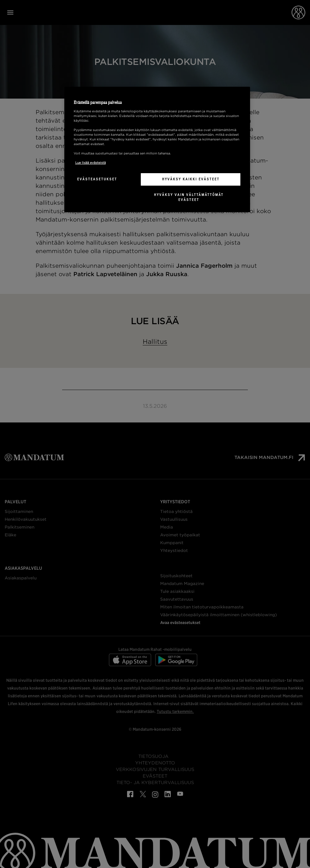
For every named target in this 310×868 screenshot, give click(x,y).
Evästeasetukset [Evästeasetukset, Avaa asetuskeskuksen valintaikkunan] (97, 179)
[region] (157, 149)
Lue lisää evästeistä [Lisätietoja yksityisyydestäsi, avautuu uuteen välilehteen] (91, 163)
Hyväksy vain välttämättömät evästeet (189, 197)
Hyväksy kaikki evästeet (191, 179)
